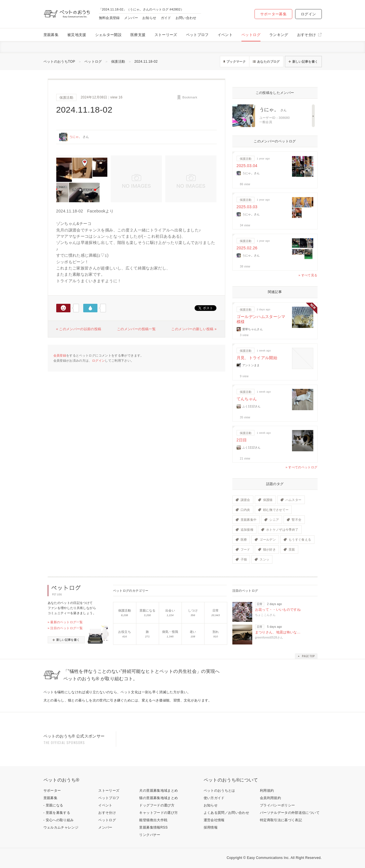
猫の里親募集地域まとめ (158, 798)
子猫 (244, 559)
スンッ (264, 559)
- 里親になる (53, 805)
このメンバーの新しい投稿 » (194, 329)
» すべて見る (308, 275)
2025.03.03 (247, 207)
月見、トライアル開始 (257, 358)
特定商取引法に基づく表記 (281, 820)
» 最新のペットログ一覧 (65, 622)
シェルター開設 (109, 35)
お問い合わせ (186, 18)
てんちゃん (247, 399)
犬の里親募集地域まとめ (158, 791)
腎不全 (297, 520)
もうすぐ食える (300, 540)
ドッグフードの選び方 (157, 805)
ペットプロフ (197, 35)
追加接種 (247, 530)
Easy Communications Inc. (268, 858)
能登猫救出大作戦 (153, 820)
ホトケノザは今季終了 (282, 530)
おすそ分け (307, 35)
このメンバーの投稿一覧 (136, 329)
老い (193, 632)
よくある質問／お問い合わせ (227, 813)
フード (245, 549)
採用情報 (211, 827)
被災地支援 (77, 35)
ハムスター (294, 500)
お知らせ (149, 18)
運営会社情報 (214, 820)
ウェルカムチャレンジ (61, 827)
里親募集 (51, 35)
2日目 (242, 440)
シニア (274, 520)
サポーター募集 (274, 14)
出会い (170, 610)
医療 (244, 540)
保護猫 (268, 500)
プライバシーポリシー (278, 805)
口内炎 (245, 510)
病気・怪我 (170, 632)
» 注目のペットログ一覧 (65, 628)
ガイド (166, 18)
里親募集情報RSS (153, 827)
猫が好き (269, 549)
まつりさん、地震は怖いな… (278, 632)
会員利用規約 (270, 798)
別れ (216, 632)
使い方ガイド (214, 798)
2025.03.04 (247, 166)
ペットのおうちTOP (59, 62)
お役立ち (125, 632)
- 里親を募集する (57, 813)
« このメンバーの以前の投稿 (79, 329)
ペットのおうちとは (219, 791)
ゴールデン (268, 540)
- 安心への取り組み (59, 820)
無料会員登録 (109, 18)
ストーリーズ (166, 35)
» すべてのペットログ (301, 467)
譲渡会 (245, 500)
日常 (216, 610)
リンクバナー (150, 835)
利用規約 (267, 791)
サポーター (52, 791)
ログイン (308, 14)
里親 (292, 549)
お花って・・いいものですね (278, 610)
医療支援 (138, 35)
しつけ (193, 610)
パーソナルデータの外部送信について (290, 813)
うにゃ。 (76, 137)
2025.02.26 (247, 248)
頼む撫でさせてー (276, 510)
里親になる (148, 610)
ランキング (279, 35)
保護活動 (118, 62)
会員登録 (60, 355)
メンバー (131, 18)
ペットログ (251, 35)
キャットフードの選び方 (158, 813)
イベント (225, 35)
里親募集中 (249, 520)
